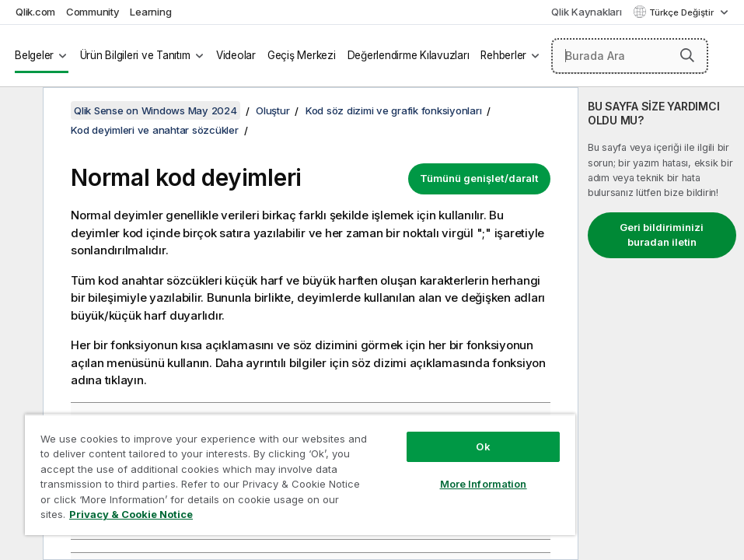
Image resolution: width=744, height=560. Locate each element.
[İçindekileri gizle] (19, 111)
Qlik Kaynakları (586, 12)
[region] (300, 474)
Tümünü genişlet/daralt (479, 178)
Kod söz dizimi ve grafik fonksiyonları (394, 110)
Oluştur (272, 110)
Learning (150, 12)
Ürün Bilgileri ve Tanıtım (135, 55)
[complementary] (661, 324)
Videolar (236, 55)
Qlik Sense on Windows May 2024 (155, 110)
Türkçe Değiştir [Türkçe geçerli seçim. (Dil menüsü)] (683, 12)
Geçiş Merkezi (302, 55)
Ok (483, 446)
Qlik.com (35, 12)
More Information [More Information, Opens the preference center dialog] (484, 484)
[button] (687, 55)
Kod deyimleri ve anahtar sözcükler (155, 130)
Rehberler (503, 55)
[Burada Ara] (630, 56)
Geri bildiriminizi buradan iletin (662, 235)
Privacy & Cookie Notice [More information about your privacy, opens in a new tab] (131, 514)
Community (93, 12)
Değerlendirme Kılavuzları (409, 55)
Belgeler (34, 55)
